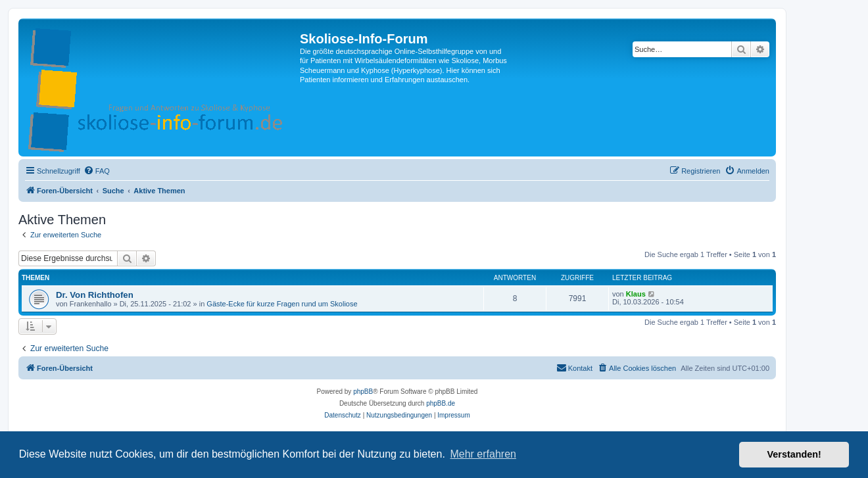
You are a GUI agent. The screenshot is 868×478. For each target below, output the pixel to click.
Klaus (636, 294)
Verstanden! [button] (794, 454)
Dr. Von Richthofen (95, 295)
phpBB (363, 392)
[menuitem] (97, 171)
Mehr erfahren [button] (483, 454)
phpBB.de (441, 403)
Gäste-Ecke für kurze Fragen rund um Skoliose (282, 304)
